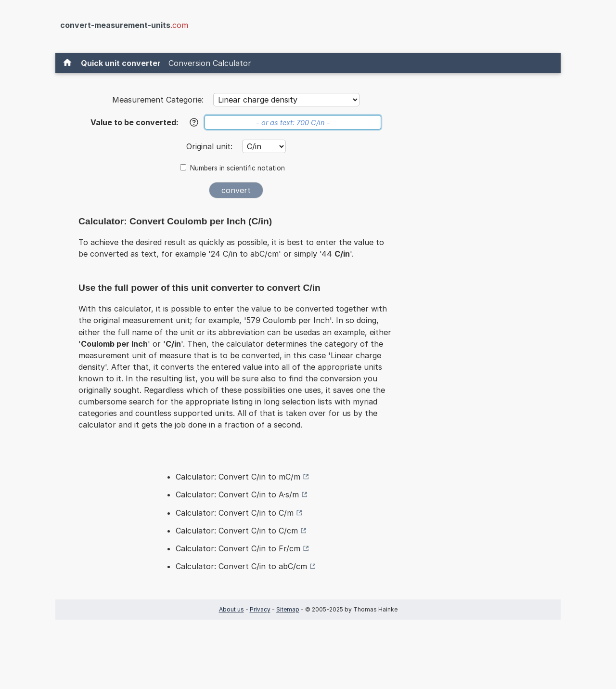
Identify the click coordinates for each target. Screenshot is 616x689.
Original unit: (211, 146)
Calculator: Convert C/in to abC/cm (241, 566)
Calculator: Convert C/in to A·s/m (237, 494)
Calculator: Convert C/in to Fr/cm (238, 548)
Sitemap (288, 609)
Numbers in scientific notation (237, 168)
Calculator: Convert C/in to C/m (235, 513)
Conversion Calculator (210, 63)
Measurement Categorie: (158, 100)
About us (231, 609)
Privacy (260, 609)
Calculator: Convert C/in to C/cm (237, 531)
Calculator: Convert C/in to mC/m (238, 477)
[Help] (194, 122)
